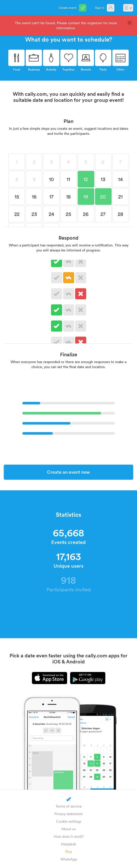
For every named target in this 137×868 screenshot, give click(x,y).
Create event (67, 8)
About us (68, 829)
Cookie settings (69, 821)
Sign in (100, 8)
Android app (88, 678)
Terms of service (69, 806)
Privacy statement (68, 814)
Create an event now (68, 472)
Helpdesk (68, 844)
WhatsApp (69, 859)
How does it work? (69, 836)
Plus (69, 851)
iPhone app (50, 678)
